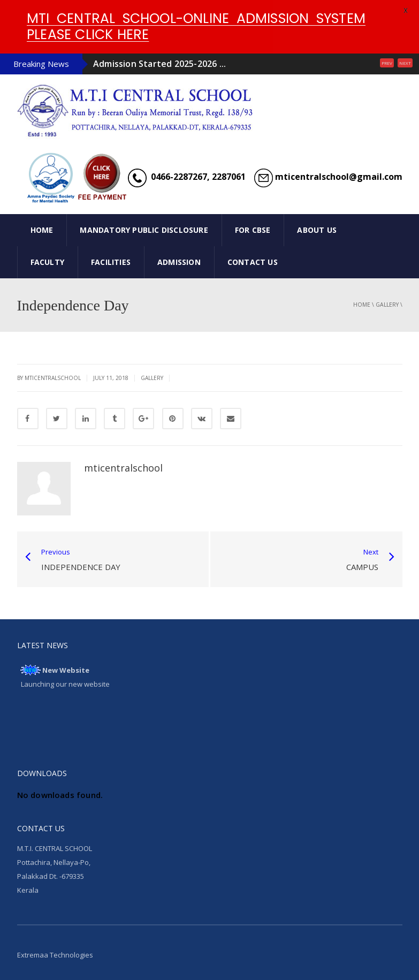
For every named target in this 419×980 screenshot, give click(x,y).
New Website (66, 670)
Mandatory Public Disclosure (144, 230)
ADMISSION (179, 262)
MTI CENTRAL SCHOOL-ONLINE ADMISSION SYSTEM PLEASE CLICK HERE (196, 26)
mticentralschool (123, 468)
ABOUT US (317, 230)
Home (362, 305)
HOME (42, 230)
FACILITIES (111, 262)
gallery (387, 305)
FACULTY (47, 262)
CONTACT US (253, 262)
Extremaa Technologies (55, 955)
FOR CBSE (253, 230)
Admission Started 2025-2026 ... (159, 64)
